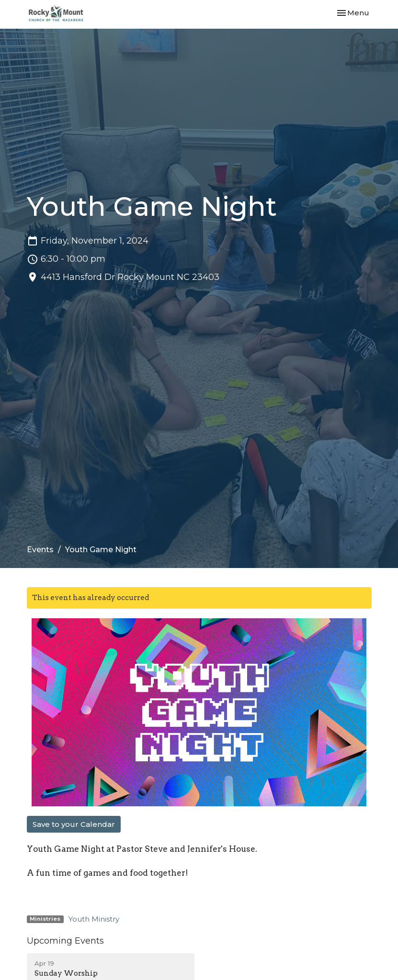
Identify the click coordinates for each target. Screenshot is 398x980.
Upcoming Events (65, 941)
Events (40, 550)
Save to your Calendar (74, 824)
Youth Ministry (94, 919)
